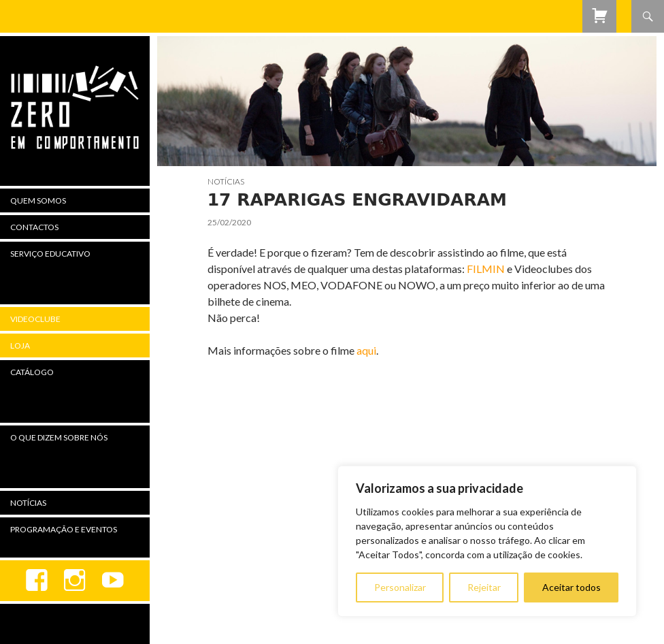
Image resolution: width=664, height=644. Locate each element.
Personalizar (400, 587)
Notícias (226, 181)
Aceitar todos (571, 587)
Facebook (37, 581)
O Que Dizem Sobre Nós (59, 437)
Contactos (34, 227)
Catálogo (32, 372)
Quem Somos (38, 200)
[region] (487, 541)
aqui (366, 350)
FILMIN (486, 269)
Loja (20, 345)
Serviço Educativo (50, 254)
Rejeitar (484, 587)
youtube (113, 581)
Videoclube (35, 319)
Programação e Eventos (64, 529)
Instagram (75, 581)
